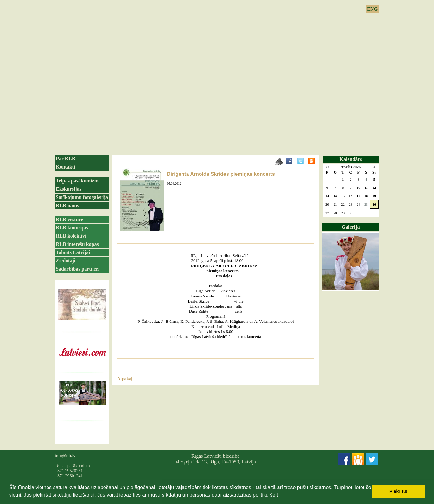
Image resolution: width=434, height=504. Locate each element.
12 (374, 188)
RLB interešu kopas (77, 244)
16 (351, 196)
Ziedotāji (66, 261)
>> (374, 167)
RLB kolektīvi (71, 236)
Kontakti (65, 167)
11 (366, 188)
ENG (372, 9)
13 (327, 196)
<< (327, 167)
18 (366, 196)
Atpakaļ (125, 379)
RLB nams (67, 205)
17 (358, 196)
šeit (274, 495)
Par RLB (65, 159)
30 (351, 213)
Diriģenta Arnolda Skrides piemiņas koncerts (221, 174)
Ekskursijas (69, 189)
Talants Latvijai (73, 252)
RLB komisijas (72, 228)
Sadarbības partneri (78, 269)
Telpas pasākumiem (77, 181)
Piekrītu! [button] (399, 491)
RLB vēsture (69, 219)
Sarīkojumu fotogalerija (82, 197)
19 (374, 196)
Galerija (351, 227)
